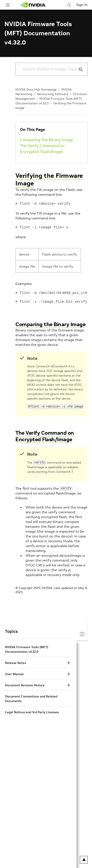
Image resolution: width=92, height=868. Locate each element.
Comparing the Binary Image (47, 140)
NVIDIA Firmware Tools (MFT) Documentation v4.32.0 (27, 648)
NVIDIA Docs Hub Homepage (36, 89)
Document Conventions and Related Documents (31, 698)
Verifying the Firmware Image (49, 180)
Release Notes (16, 662)
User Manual (14, 673)
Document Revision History (25, 684)
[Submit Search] (78, 69)
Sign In (82, 5)
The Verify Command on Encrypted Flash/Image (42, 149)
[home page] (33, 5)
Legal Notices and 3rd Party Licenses (32, 711)
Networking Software (53, 94)
